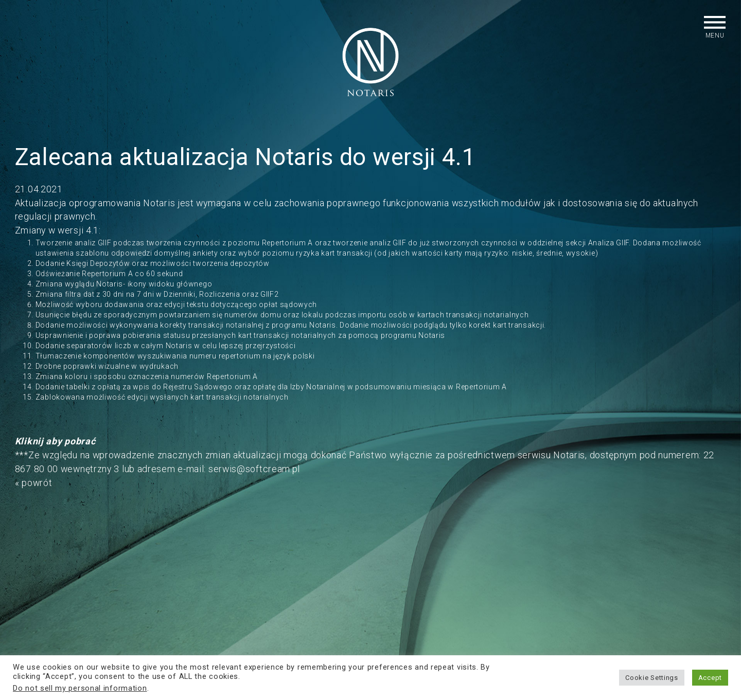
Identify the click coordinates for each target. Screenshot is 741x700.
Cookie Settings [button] (652, 678)
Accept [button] (710, 678)
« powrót (34, 483)
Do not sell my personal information (80, 688)
